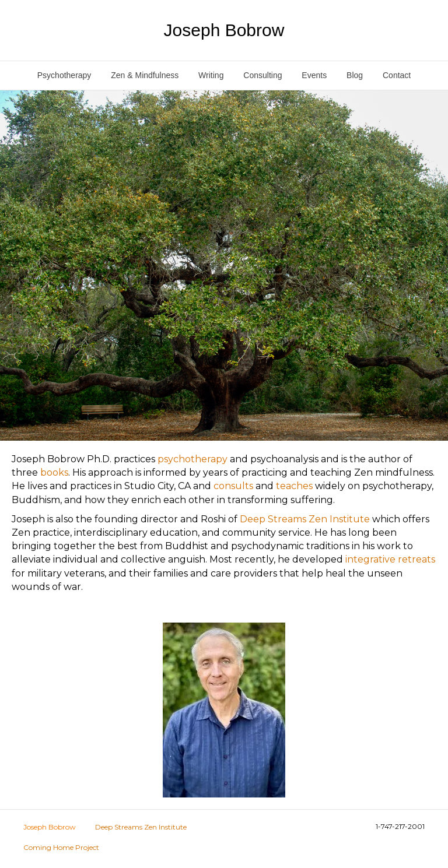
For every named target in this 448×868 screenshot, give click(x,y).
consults (233, 486)
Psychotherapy (64, 75)
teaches (294, 486)
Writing (211, 75)
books (54, 472)
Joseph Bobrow (50, 827)
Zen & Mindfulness (145, 75)
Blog (355, 75)
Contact (397, 75)
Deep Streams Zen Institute (305, 519)
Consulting (262, 75)
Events (314, 75)
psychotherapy (192, 459)
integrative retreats (390, 559)
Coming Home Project (61, 847)
